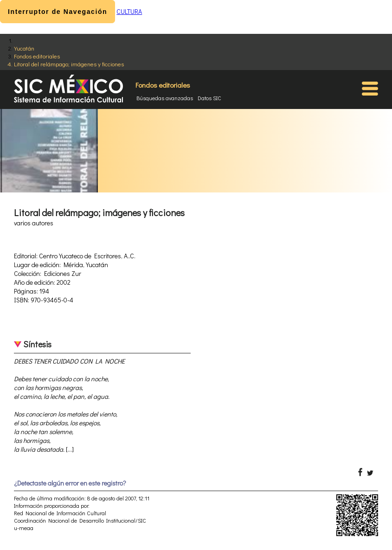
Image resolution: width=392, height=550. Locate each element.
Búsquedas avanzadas (165, 98)
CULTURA (129, 11)
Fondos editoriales (37, 56)
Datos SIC (209, 98)
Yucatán (24, 48)
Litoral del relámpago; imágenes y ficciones (69, 64)
